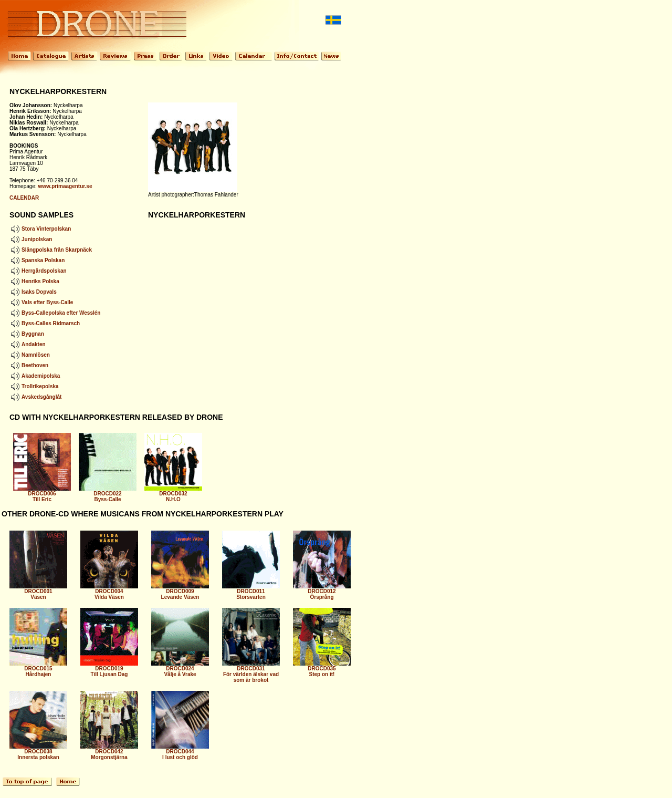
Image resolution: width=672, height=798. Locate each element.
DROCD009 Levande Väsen (180, 592)
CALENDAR (24, 198)
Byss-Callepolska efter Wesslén (55, 313)
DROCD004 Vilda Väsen (109, 592)
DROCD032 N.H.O (173, 494)
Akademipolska (35, 376)
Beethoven (29, 365)
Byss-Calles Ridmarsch (45, 323)
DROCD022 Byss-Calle (108, 494)
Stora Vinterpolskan (40, 229)
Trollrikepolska (34, 386)
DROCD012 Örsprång (322, 592)
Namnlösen (30, 355)
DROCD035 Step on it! (322, 669)
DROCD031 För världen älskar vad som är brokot (251, 672)
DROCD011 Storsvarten (251, 592)
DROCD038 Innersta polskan (38, 752)
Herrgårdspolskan (38, 271)
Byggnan (27, 334)
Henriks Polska (34, 281)
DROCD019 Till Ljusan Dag (109, 669)
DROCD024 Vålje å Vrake (180, 669)
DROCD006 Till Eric (42, 494)
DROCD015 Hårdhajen (38, 669)
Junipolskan (31, 239)
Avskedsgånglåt (35, 397)
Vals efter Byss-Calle (41, 302)
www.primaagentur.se (65, 186)
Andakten (28, 344)
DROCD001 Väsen (38, 592)
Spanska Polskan (37, 260)
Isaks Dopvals (33, 292)
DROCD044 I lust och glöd (180, 752)
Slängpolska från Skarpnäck (51, 250)
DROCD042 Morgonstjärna (109, 752)
